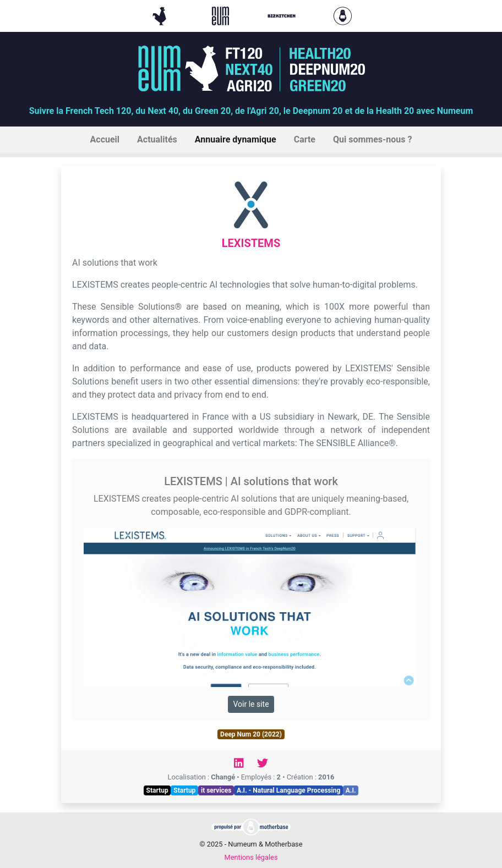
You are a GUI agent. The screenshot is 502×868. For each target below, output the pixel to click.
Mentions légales (251, 857)
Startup (157, 790)
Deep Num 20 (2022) (251, 734)
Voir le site (251, 704)
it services (216, 790)
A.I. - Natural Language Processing (288, 790)
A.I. (351, 790)
